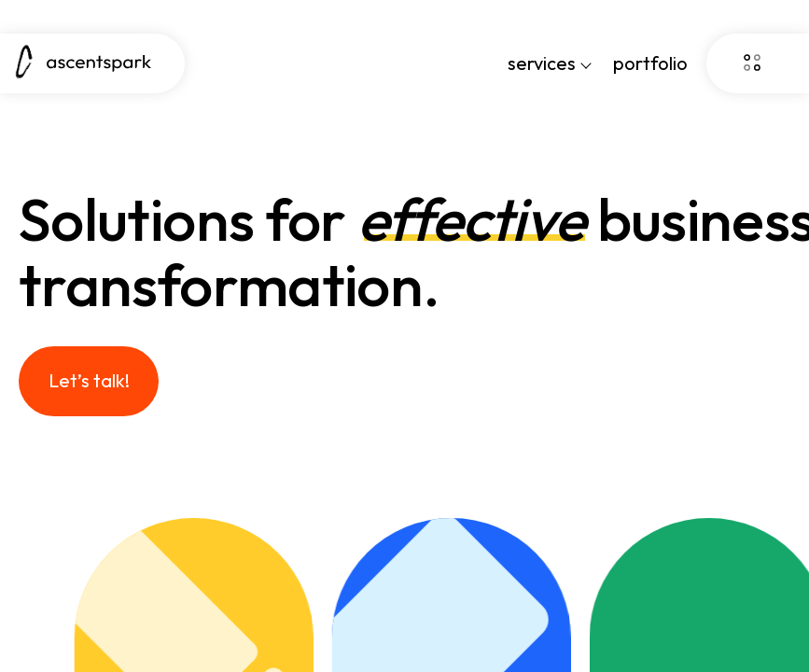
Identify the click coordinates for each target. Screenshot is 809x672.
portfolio (650, 63)
